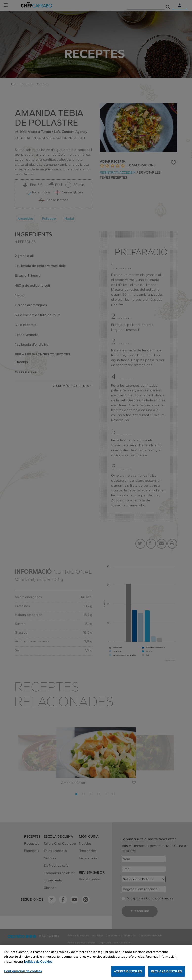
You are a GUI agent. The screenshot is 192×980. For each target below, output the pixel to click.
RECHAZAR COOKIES (166, 972)
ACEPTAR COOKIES (128, 972)
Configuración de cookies (23, 972)
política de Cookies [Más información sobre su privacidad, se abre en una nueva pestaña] (38, 962)
